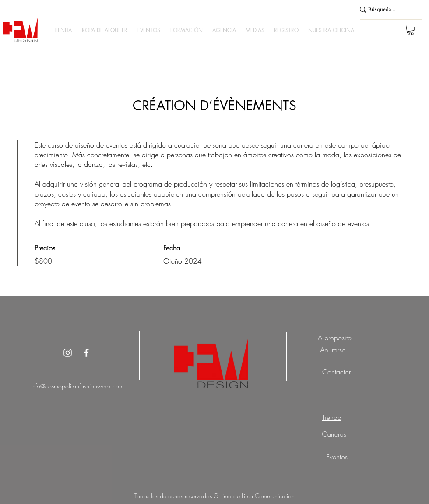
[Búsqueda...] (386, 10)
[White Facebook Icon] (86, 353)
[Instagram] (68, 353)
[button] (63, 30)
